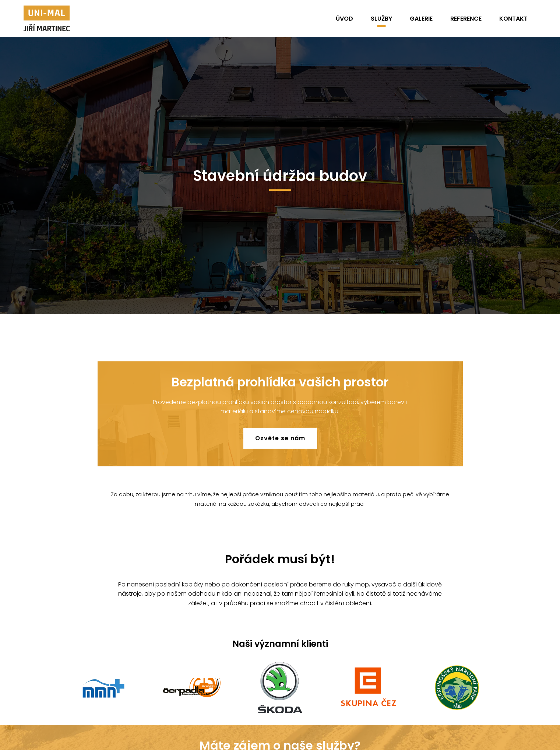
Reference (466, 19)
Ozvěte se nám (280, 438)
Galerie (421, 19)
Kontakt (513, 19)
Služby (381, 19)
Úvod (344, 19)
